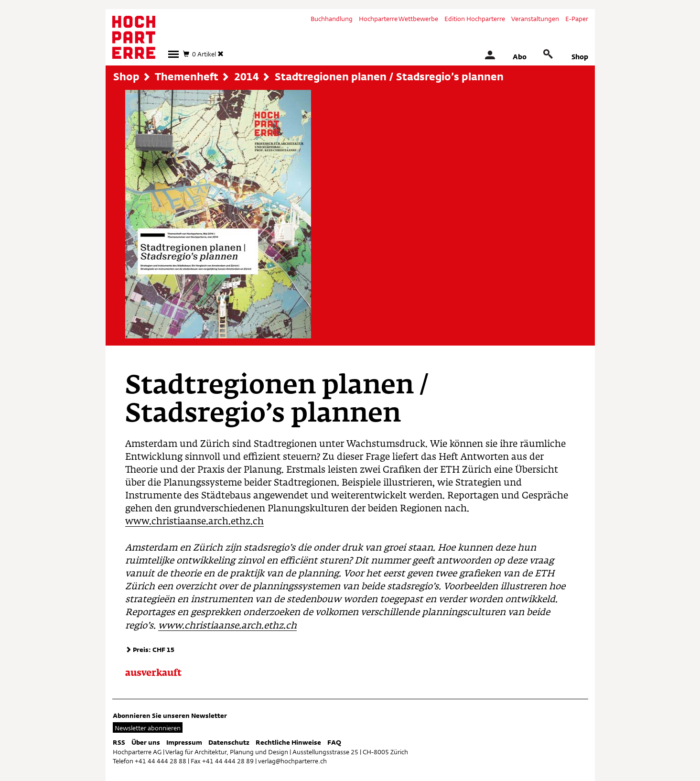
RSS (119, 742)
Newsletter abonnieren (148, 728)
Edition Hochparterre (475, 19)
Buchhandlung (332, 19)
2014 (247, 76)
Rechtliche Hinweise (288, 742)
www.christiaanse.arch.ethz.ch (194, 522)
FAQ (334, 742)
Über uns (146, 742)
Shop (580, 57)
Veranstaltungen (535, 19)
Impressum (184, 742)
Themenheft (187, 76)
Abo (520, 57)
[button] (173, 54)
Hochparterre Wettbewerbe (398, 19)
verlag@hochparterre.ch (292, 761)
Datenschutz (229, 742)
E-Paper (577, 19)
